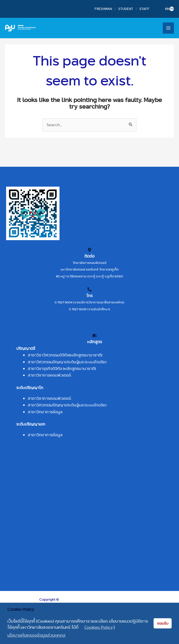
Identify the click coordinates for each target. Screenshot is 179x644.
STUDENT (126, 9)
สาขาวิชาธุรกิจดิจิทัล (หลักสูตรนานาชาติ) (62, 369)
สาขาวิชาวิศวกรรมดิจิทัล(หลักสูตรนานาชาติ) (65, 355)
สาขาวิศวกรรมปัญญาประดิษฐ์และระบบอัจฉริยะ (67, 362)
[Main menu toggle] (168, 28)
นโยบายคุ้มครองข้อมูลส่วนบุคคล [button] (36, 635)
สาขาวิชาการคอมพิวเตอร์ (49, 375)
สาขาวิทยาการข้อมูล (45, 412)
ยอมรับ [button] (163, 623)
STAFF (144, 9)
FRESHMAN (103, 9)
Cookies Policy (99, 627)
